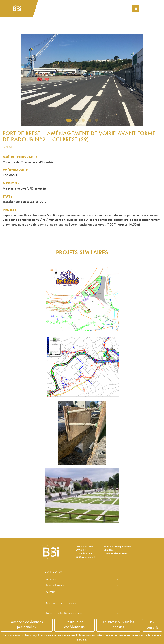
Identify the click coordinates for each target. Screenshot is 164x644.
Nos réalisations (55, 586)
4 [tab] (90, 120)
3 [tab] (83, 120)
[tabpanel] (82, 80)
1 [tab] (69, 120)
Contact (51, 592)
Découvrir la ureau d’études (64, 613)
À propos (51, 579)
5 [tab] (96, 120)
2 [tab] (77, 120)
